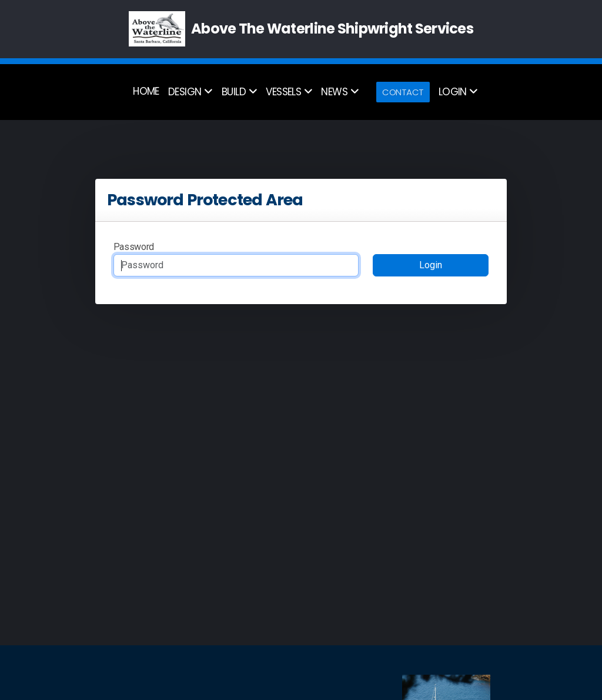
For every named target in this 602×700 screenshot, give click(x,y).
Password (134, 247)
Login (431, 265)
